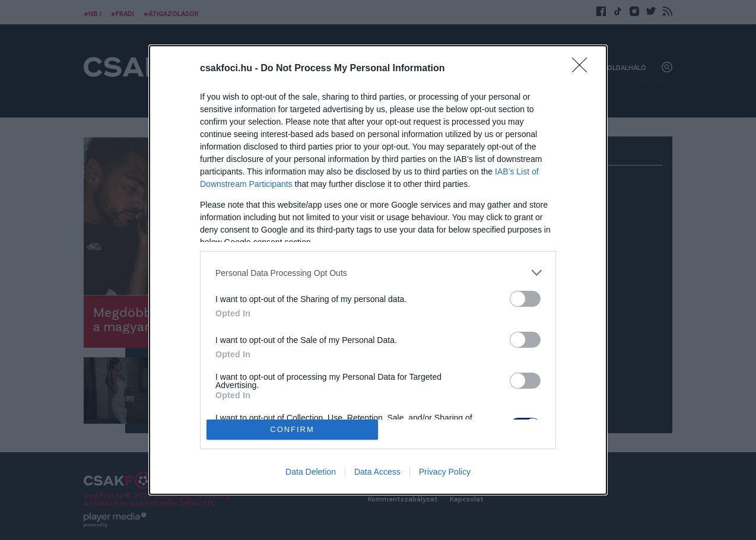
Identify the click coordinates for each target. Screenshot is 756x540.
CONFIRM (292, 430)
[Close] (583, 69)
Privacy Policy (445, 472)
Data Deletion (311, 472)
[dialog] (378, 270)
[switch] (525, 299)
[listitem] (378, 273)
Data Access (377, 472)
